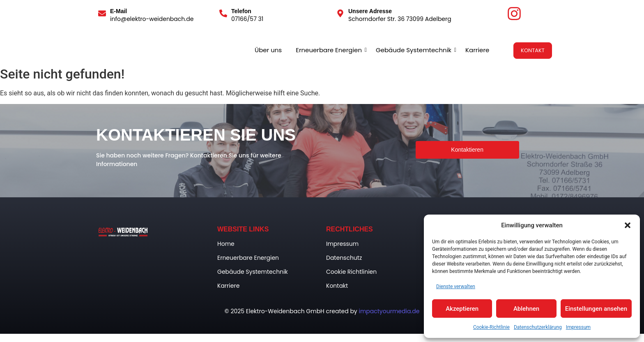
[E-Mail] (102, 14)
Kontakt (337, 286)
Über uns (268, 50)
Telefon (241, 11)
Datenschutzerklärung (538, 327)
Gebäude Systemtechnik (415, 50)
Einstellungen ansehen (596, 309)
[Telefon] (223, 14)
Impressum (578, 327)
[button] (628, 225)
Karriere (477, 50)
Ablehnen (526, 309)
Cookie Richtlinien (351, 272)
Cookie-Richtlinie (491, 327)
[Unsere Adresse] (340, 14)
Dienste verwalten (456, 287)
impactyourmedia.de (389, 311)
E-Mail (118, 11)
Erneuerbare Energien (330, 50)
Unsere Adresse (370, 11)
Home (226, 244)
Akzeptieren (462, 309)
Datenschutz (344, 258)
